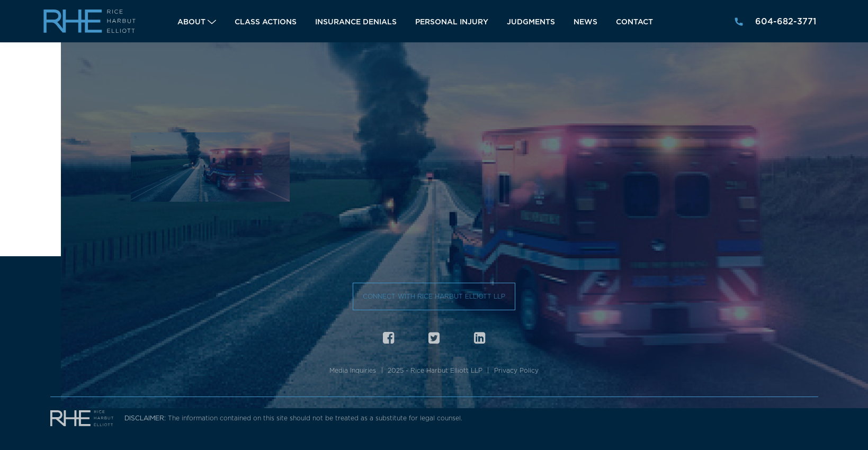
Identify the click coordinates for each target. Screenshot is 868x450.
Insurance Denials (356, 22)
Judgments (531, 22)
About (191, 22)
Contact (634, 22)
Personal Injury (452, 22)
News (585, 22)
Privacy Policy (516, 370)
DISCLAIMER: (146, 418)
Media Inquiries (353, 370)
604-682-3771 (786, 21)
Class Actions (266, 22)
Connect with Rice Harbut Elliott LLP (434, 296)
